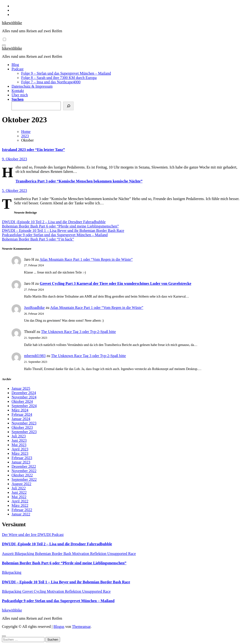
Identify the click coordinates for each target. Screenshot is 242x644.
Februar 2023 (22, 458)
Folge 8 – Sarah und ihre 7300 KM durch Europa (59, 78)
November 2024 (24, 397)
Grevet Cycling (35, 591)
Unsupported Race (122, 554)
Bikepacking (25, 554)
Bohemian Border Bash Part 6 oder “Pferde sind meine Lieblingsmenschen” (60, 226)
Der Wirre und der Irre (20, 535)
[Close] (4, 636)
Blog (15, 65)
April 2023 (20, 449)
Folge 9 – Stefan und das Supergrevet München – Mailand (66, 73)
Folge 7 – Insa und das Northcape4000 (51, 82)
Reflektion (99, 554)
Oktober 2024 (22, 401)
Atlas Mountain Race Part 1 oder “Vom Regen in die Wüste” (86, 259)
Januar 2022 (21, 514)
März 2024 (20, 410)
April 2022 (20, 501)
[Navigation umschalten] (4, 45)
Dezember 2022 (24, 466)
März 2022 (20, 505)
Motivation (81, 554)
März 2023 (20, 453)
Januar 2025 (21, 388)
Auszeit (8, 554)
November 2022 (24, 471)
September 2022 (24, 479)
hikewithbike (12, 23)
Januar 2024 (21, 419)
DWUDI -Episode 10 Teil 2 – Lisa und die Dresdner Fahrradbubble (54, 222)
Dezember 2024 (24, 393)
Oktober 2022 (22, 475)
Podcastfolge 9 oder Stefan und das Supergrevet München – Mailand (55, 235)
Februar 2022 (22, 510)
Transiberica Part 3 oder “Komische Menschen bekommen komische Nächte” (79, 181)
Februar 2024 (22, 414)
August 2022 (21, 484)
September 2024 (24, 406)
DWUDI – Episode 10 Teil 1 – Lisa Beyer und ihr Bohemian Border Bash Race (63, 231)
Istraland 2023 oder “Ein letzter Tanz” (33, 150)
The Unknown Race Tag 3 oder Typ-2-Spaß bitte (78, 332)
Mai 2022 (19, 497)
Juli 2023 (19, 436)
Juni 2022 (19, 492)
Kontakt (18, 91)
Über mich (20, 95)
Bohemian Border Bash (54, 554)
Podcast (18, 69)
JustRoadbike (34, 308)
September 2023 (24, 432)
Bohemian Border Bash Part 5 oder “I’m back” (38, 239)
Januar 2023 (21, 462)
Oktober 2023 (22, 427)
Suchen (18, 99)
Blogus (59, 627)
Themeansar (81, 627)
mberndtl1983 (35, 356)
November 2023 (24, 423)
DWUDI (45, 535)
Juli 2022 (19, 488)
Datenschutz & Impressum (32, 86)
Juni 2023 (19, 440)
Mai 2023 (19, 445)
